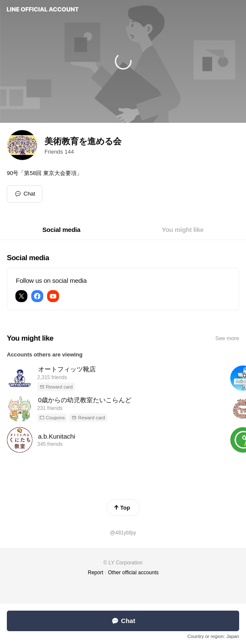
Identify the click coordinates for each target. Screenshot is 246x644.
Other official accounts (133, 573)
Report (95, 573)
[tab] (61, 230)
